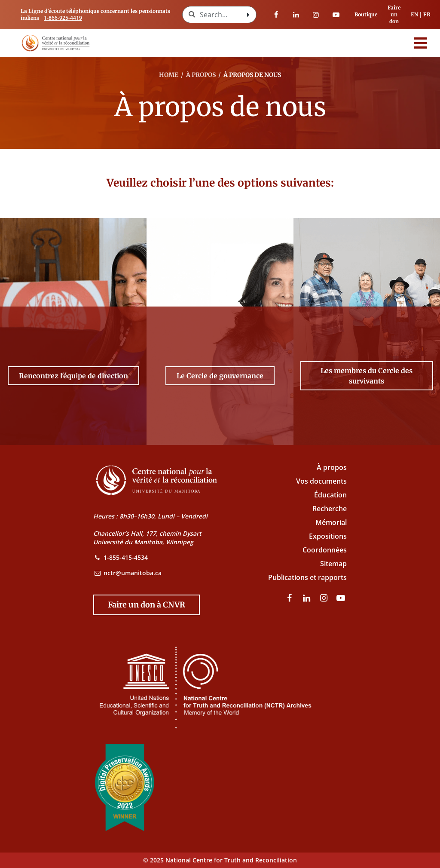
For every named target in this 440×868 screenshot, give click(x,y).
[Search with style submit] (248, 15)
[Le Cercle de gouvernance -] (220, 376)
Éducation (330, 495)
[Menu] (421, 43)
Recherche (330, 509)
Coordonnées (325, 550)
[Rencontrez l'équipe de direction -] (73, 376)
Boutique (366, 14)
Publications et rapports (307, 577)
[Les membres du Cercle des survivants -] (367, 376)
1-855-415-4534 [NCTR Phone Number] (126, 557)
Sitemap (333, 564)
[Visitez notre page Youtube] (336, 15)
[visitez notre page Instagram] (316, 15)
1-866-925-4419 (63, 18)
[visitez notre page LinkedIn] (296, 15)
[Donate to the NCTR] (147, 605)
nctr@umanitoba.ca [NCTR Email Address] (133, 573)
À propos (332, 467)
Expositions (328, 536)
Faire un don (394, 14)
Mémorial (331, 522)
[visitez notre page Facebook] (276, 15)
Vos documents (321, 481)
